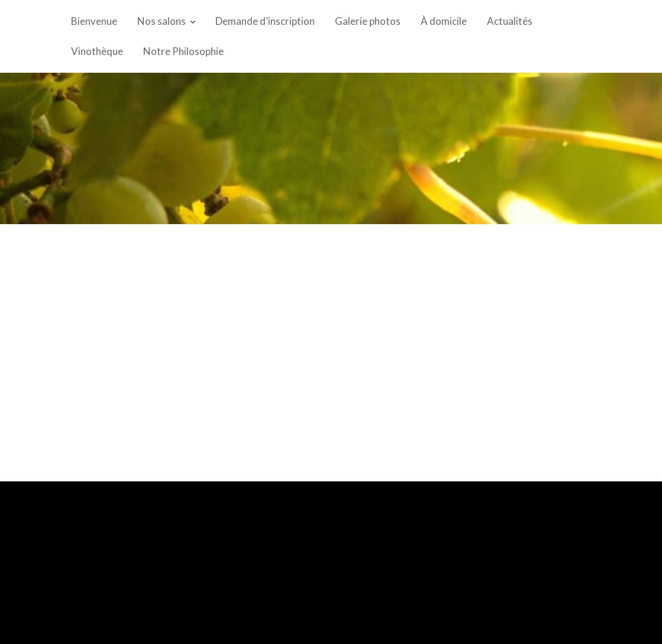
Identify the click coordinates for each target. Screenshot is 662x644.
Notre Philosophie (183, 51)
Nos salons (162, 21)
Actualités (510, 21)
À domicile (444, 21)
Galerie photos (368, 21)
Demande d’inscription (265, 21)
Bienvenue (94, 21)
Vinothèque (97, 51)
